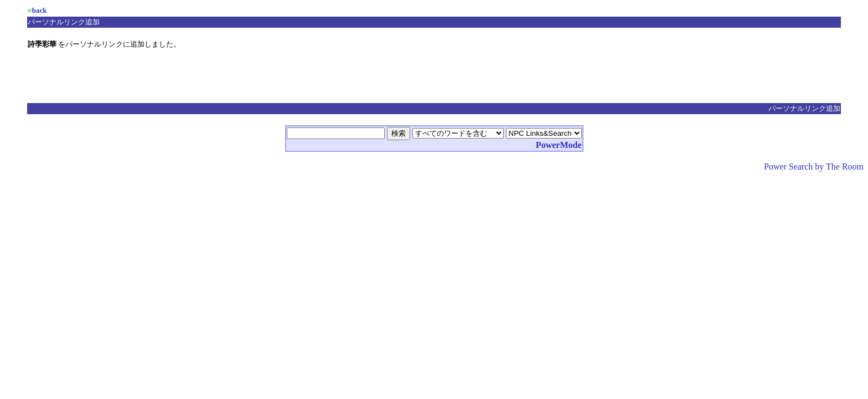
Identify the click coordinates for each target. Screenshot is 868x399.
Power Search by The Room (814, 167)
